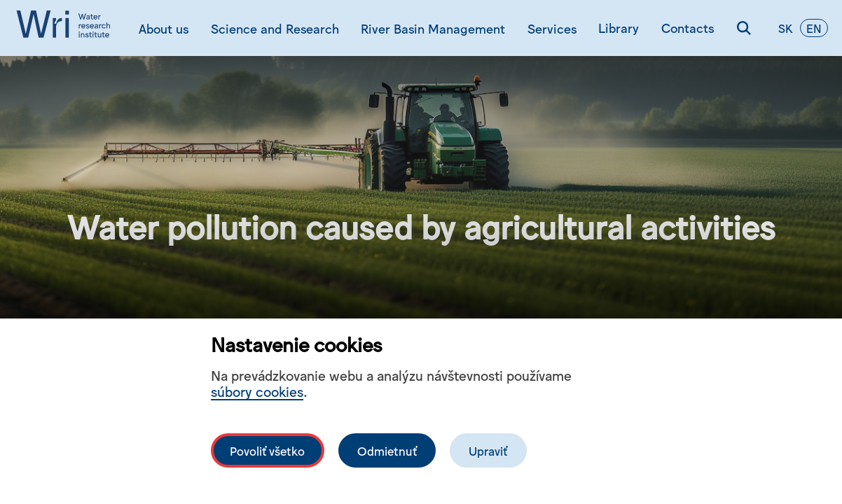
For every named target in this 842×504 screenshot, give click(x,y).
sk (785, 28)
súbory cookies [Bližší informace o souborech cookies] (257, 391)
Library (619, 27)
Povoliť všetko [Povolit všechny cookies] (267, 450)
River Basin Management (433, 28)
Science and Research (275, 28)
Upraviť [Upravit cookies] (488, 450)
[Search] (744, 28)
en (814, 28)
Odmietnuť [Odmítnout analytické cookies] (387, 450)
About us (164, 28)
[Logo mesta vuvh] (67, 28)
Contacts (688, 27)
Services (552, 28)
